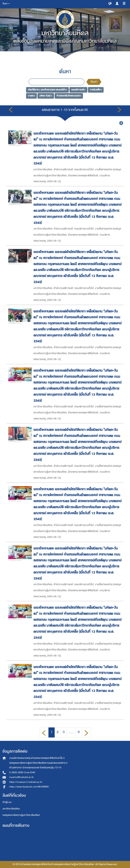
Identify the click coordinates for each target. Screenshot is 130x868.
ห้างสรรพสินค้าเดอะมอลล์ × (69, 96)
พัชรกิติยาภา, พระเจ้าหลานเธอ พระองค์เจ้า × (47, 90)
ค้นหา (94, 82)
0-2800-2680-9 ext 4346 (22, 772)
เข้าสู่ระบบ (7, 802)
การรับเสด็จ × (96, 90)
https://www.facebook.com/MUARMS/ (29, 787)
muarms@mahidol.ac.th (21, 777)
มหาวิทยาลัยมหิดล (11, 809)
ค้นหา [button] (6, 4)
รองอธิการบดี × (78, 90)
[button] (110, 3)
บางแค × (31, 96)
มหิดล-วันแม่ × (46, 96)
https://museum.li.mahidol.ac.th (26, 782)
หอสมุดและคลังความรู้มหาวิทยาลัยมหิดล (21, 815)
